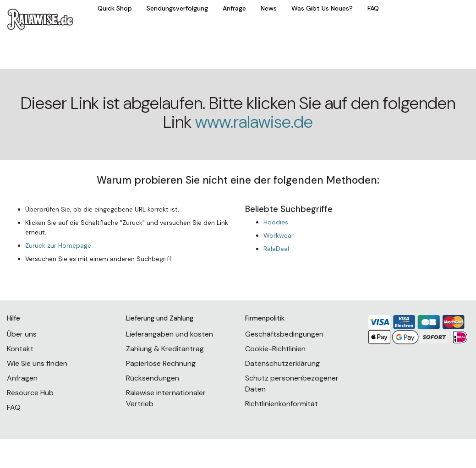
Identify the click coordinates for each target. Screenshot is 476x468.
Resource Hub (30, 393)
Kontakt (20, 349)
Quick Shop (115, 8)
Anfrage (234, 8)
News (269, 8)
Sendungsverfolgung (177, 8)
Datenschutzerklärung (282, 363)
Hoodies (276, 222)
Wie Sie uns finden (37, 363)
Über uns (22, 334)
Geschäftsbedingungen (284, 334)
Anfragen (22, 378)
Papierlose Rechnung (161, 363)
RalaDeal (276, 249)
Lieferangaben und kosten (170, 334)
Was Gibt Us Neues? (322, 8)
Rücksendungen (153, 378)
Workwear (279, 235)
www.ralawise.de (254, 122)
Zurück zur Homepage (58, 245)
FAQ (373, 8)
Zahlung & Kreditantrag (165, 349)
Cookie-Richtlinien (275, 349)
